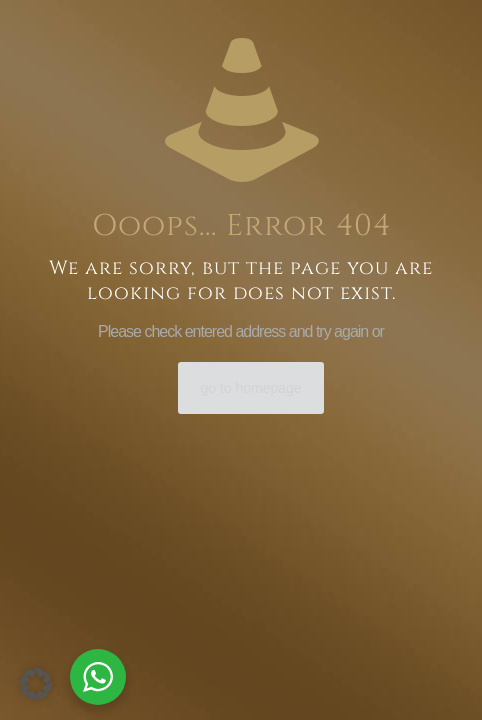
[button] (36, 684)
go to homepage (250, 388)
